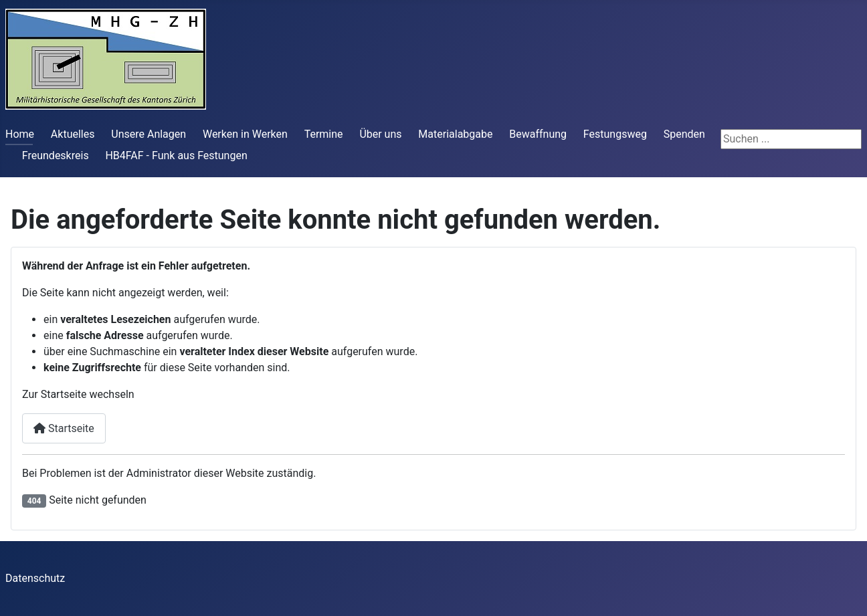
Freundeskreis (56, 156)
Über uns (380, 134)
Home (20, 134)
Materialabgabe (455, 134)
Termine (324, 134)
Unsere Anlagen (149, 134)
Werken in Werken (245, 134)
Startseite (64, 428)
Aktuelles (73, 134)
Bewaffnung (538, 134)
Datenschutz (35, 578)
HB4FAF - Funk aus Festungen (176, 156)
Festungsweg (615, 134)
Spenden (684, 134)
